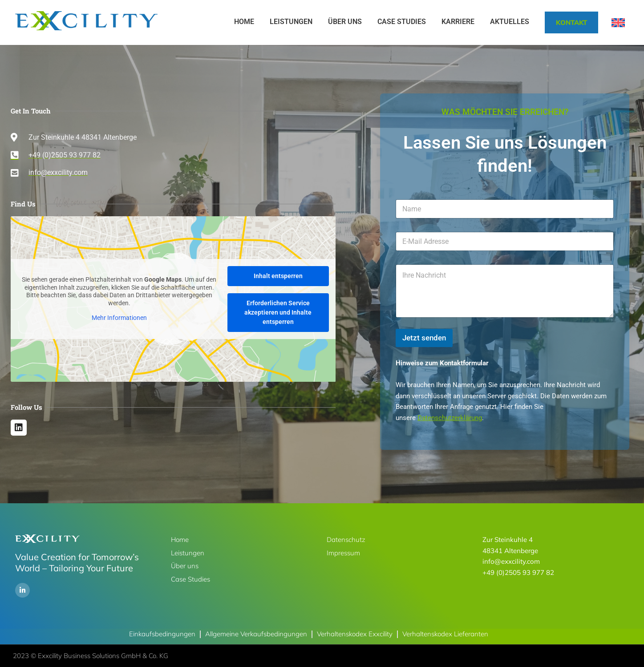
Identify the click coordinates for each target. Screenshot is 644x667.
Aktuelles (510, 22)
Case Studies (402, 22)
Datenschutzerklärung (450, 418)
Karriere (458, 22)
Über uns (345, 22)
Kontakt (571, 22)
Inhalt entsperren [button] (278, 276)
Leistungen (291, 22)
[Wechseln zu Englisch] (618, 23)
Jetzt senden (424, 338)
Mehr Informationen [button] (119, 318)
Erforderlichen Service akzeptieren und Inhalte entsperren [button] (278, 312)
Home (244, 22)
